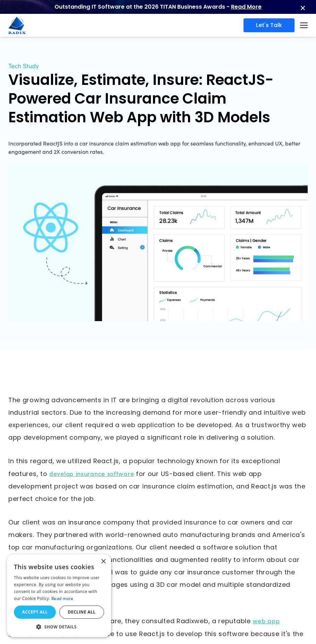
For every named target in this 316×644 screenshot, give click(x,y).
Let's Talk (269, 25)
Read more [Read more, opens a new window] (62, 598)
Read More (246, 7)
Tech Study (24, 66)
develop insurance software (92, 474)
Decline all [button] (82, 612)
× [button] (103, 562)
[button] (59, 627)
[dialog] (59, 596)
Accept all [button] (35, 612)
